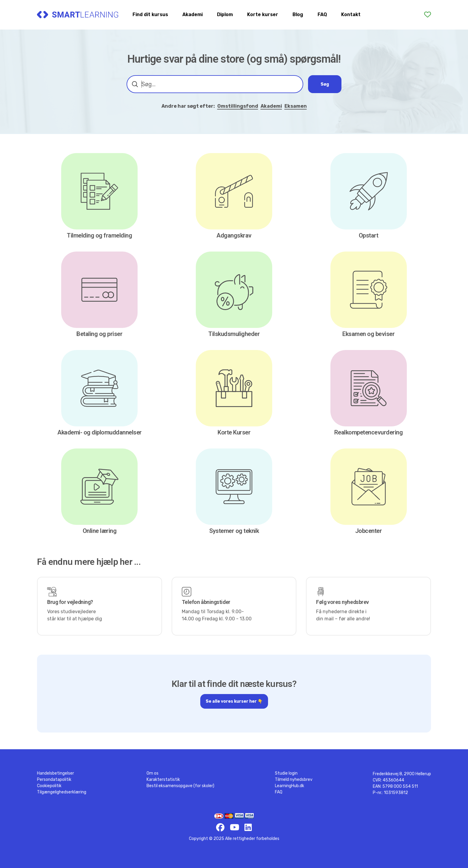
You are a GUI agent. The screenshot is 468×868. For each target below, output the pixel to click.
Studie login (286, 773)
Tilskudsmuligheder (234, 334)
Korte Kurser (234, 432)
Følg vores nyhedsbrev (342, 602)
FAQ (322, 14)
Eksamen (296, 106)
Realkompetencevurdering (369, 432)
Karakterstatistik (163, 780)
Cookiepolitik (49, 786)
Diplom (225, 14)
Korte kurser (263, 14)
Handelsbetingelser (56, 773)
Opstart (369, 235)
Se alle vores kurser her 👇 (234, 703)
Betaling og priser (99, 334)
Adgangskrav (234, 235)
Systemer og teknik (234, 531)
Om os (153, 773)
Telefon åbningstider (206, 602)
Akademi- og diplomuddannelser (100, 432)
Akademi (193, 14)
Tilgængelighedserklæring (62, 792)
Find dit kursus (150, 14)
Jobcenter (369, 531)
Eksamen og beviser (368, 334)
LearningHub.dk (290, 786)
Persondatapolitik (54, 780)
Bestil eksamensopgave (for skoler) (180, 786)
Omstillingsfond (238, 106)
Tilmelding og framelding (99, 235)
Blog (298, 14)
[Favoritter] (428, 15)
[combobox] (215, 84)
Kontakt (351, 14)
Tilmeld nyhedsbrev (294, 780)
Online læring (100, 531)
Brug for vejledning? (70, 602)
